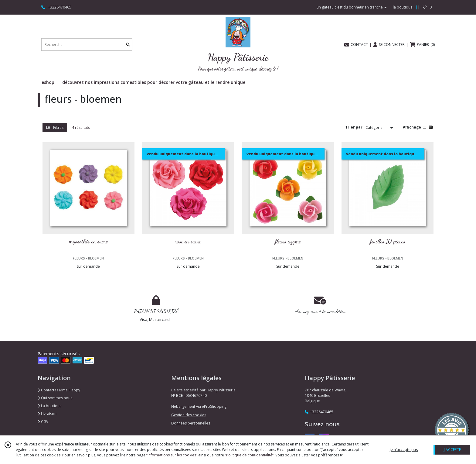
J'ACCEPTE (452, 450)
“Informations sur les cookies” (172, 455)
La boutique (50, 406)
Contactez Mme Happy (59, 390)
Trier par (354, 127)
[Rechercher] (128, 45)
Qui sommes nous (55, 398)
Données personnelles (191, 423)
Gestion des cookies (189, 415)
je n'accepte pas (404, 450)
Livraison (47, 414)
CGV (43, 422)
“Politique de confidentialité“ (249, 455)
